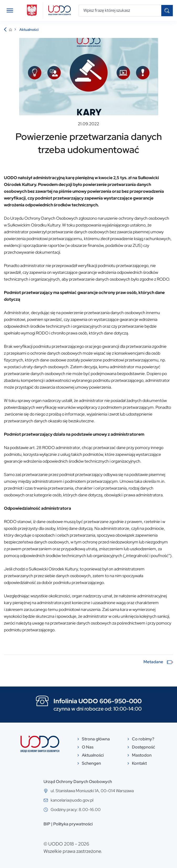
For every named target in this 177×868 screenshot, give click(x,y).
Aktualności (29, 30)
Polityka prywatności (73, 824)
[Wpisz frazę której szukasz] (120, 11)
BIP (47, 824)
